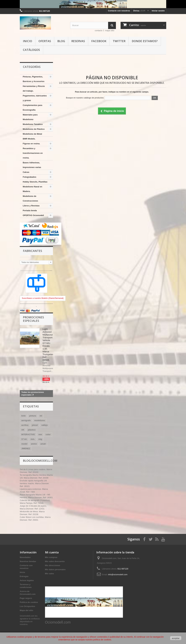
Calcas (26, 172)
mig (40, 439)
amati (43, 444)
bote (23, 416)
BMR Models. (29, 139)
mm (40, 434)
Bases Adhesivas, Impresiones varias (32, 165)
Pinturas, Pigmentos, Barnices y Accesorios (34, 79)
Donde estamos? (145, 41)
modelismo (40, 420)
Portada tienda (30, 210)
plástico (32, 430)
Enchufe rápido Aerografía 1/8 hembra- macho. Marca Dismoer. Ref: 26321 (35, 483)
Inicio (27, 41)
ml (41, 416)
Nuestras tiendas (28, 561)
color (48, 434)
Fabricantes (32, 251)
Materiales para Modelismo (30, 117)
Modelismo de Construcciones (30, 198)
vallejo (44, 425)
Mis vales (50, 574)
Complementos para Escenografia (32, 108)
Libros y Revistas (31, 206)
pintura (33, 416)
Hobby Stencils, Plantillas (35, 182)
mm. (33, 439)
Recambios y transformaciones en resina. (33, 153)
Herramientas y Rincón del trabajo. (34, 89)
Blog (61, 41)
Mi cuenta (52, 552)
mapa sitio (110, 30)
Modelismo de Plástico (34, 129)
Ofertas (45, 41)
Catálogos (31, 50)
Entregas (24, 576)
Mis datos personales (55, 570)
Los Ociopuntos (27, 606)
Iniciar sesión (158, 11)
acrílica (25, 425)
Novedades (25, 557)
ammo (34, 444)
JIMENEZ (26, 448)
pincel (35, 425)
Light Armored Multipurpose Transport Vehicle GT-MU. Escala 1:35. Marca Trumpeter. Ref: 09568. (49, 344)
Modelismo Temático (33, 124)
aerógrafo (26, 420)
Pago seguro (26, 598)
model (24, 444)
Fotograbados (30, 177)
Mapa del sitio (26, 610)
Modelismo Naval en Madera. (32, 189)
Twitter (119, 41)
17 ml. (24, 439)
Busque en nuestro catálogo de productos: (85, 98)
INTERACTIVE (28, 434)
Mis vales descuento (55, 561)
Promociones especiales (33, 319)
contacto (99, 30)
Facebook (99, 41)
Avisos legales (27, 580)
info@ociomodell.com (118, 575)
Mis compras (51, 557)
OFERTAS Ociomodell (33, 215)
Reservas (78, 41)
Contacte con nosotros (119, 11)
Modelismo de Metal (32, 134)
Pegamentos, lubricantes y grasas (35, 98)
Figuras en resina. (31, 144)
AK (23, 430)
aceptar (176, 638)
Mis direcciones (53, 565)
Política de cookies (29, 602)
